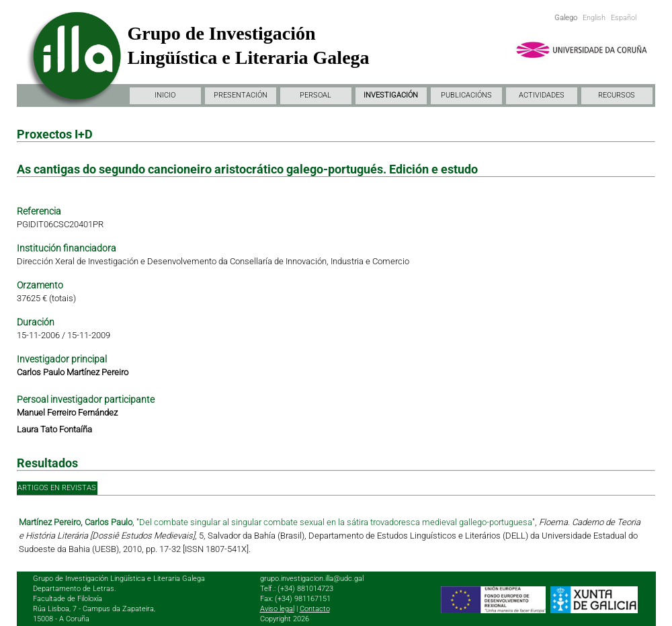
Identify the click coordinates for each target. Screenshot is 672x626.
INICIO (165, 95)
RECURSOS (617, 95)
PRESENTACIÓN (241, 95)
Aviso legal (277, 609)
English (594, 18)
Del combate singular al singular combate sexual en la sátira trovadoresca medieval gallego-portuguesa (336, 522)
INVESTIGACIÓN (391, 95)
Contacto (315, 609)
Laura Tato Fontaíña (54, 429)
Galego (566, 18)
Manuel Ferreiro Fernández (67, 413)
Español (624, 18)
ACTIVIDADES (542, 95)
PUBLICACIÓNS (466, 95)
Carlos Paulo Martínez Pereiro (73, 372)
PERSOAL (316, 95)
